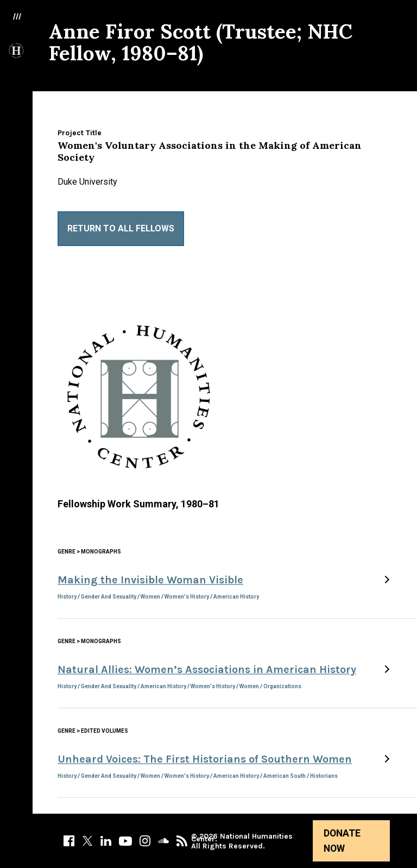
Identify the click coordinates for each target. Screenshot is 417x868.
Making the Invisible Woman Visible (150, 580)
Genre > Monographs (89, 552)
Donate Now (342, 841)
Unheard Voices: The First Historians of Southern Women (205, 759)
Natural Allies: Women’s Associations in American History (207, 669)
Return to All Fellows (121, 228)
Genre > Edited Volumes (93, 731)
